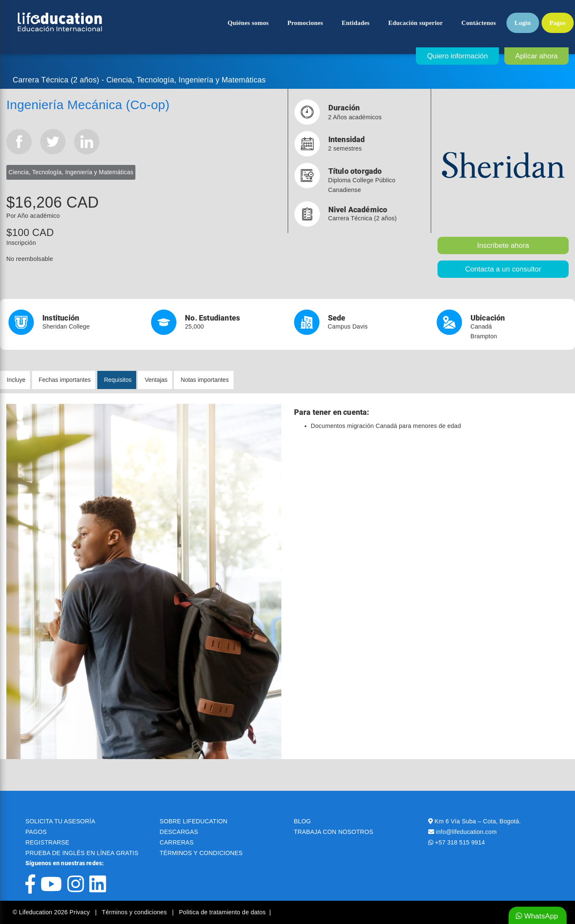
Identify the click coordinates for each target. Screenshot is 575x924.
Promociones (305, 23)
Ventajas (156, 380)
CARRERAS (176, 842)
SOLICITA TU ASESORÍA (60, 821)
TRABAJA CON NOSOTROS (334, 832)
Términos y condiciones (135, 912)
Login (523, 23)
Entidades (356, 23)
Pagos (558, 23)
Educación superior (416, 23)
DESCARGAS (179, 832)
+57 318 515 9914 (460, 842)
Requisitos (118, 380)
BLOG (303, 821)
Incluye (16, 380)
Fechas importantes (65, 380)
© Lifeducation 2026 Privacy (52, 912)
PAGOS (36, 832)
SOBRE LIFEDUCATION (193, 821)
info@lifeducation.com (466, 832)
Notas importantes (205, 380)
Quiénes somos (248, 23)
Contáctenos (479, 23)
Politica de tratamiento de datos (222, 912)
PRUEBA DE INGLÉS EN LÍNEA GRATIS (82, 853)
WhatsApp (537, 916)
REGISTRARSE (47, 842)
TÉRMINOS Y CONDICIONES (201, 853)
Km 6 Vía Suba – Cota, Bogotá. (478, 821)
